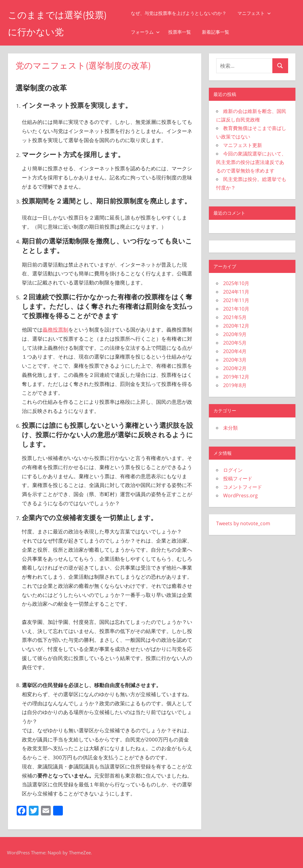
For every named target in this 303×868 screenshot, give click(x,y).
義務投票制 (55, 330)
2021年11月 (236, 300)
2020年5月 (235, 343)
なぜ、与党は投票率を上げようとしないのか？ (183, 13)
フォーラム (149, 32)
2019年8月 (235, 385)
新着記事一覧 (220, 32)
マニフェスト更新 (243, 145)
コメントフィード (243, 487)
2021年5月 (235, 317)
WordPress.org (240, 495)
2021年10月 (236, 309)
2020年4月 (235, 351)
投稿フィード (238, 478)
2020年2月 (235, 368)
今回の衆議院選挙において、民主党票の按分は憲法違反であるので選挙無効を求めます (251, 162)
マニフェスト (258, 13)
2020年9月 (235, 334)
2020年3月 (235, 360)
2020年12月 (236, 326)
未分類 (230, 428)
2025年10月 (236, 283)
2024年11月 (236, 292)
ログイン (233, 470)
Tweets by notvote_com (243, 523)
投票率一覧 (184, 32)
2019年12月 (236, 377)
